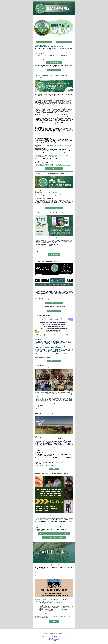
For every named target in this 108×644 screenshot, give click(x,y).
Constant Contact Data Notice (57, 635)
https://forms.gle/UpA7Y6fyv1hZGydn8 (62, 616)
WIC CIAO (42, 105)
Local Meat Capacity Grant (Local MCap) (54, 538)
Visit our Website (54, 70)
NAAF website (70, 66)
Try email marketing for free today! (54, 642)
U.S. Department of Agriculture (51, 516)
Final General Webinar (54, 62)
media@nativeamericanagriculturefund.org (53, 636)
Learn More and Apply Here (54, 208)
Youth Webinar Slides (64, 42)
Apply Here (54, 469)
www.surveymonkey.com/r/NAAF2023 (43, 246)
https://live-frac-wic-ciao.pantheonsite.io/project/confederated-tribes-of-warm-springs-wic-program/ (53, 165)
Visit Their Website (54, 311)
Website (54, 625)
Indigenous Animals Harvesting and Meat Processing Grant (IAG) (52, 518)
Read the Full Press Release (54, 169)
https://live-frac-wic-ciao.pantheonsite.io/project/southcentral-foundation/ (52, 156)
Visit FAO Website (54, 361)
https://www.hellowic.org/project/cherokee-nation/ (45, 135)
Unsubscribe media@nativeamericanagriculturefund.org (54, 633)
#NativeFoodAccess (43, 250)
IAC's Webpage (40, 466)
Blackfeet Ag (46, 617)
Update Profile (48, 635)
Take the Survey (54, 255)
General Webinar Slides (44, 42)
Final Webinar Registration (54, 303)
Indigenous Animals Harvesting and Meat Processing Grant (54, 534)
